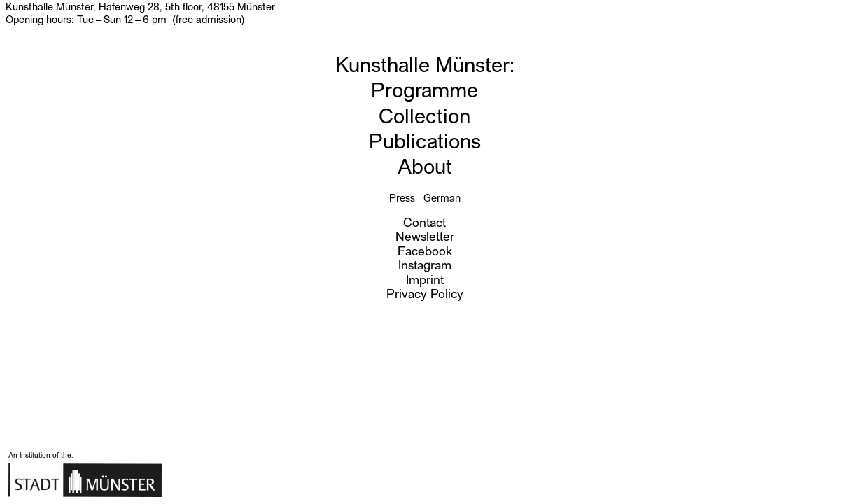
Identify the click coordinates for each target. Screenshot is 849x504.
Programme (424, 89)
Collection (424, 114)
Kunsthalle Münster (422, 63)
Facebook (425, 250)
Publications (425, 140)
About (425, 165)
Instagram (425, 264)
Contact (424, 222)
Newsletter (425, 236)
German (442, 197)
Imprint (425, 279)
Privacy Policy (425, 293)
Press (402, 197)
